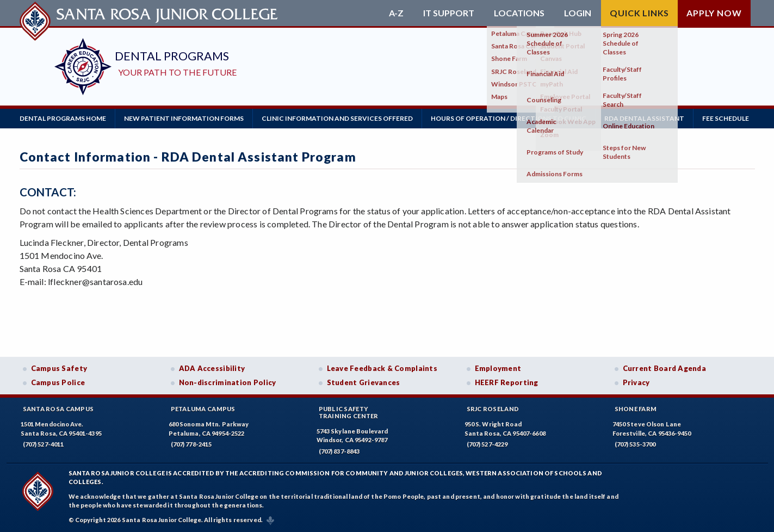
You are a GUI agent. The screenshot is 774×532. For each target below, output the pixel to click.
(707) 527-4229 (487, 444)
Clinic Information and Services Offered (337, 118)
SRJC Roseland (493, 409)
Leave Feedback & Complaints (382, 368)
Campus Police (58, 382)
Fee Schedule (726, 118)
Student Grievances (364, 382)
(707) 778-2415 (191, 444)
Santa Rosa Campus (58, 409)
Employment (498, 368)
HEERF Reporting (507, 382)
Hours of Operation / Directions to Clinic (509, 118)
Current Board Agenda (665, 368)
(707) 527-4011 (44, 444)
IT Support (449, 13)
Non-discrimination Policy (228, 382)
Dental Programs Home (63, 118)
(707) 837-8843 (339, 451)
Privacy (636, 382)
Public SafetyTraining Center (349, 412)
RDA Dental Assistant (644, 118)
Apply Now (714, 13)
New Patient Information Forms (184, 118)
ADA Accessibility (212, 368)
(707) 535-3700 (635, 444)
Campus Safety (59, 368)
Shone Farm (636, 409)
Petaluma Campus (203, 409)
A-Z (396, 13)
